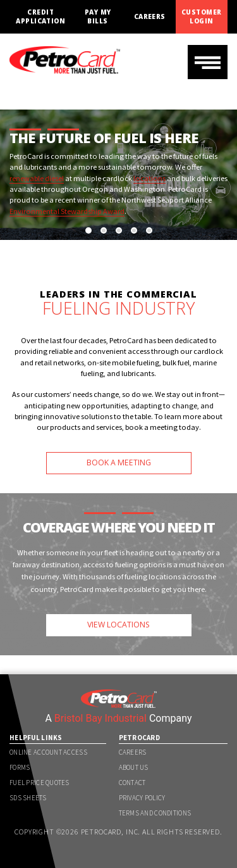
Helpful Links (36, 738)
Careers (150, 17)
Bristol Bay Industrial (100, 718)
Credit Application (40, 16)
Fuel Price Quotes (39, 783)
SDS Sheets (28, 798)
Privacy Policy (142, 798)
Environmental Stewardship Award (67, 211)
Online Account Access (48, 752)
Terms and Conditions (155, 813)
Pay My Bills (98, 16)
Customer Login (202, 16)
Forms (20, 767)
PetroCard (140, 738)
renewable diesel (37, 178)
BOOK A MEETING (119, 462)
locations (149, 178)
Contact (132, 783)
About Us (134, 767)
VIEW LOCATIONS (118, 625)
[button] (88, 230)
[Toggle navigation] (208, 62)
